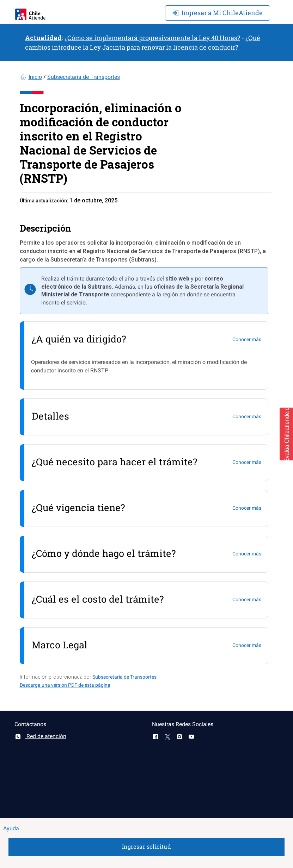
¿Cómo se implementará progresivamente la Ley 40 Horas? (152, 38)
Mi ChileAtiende (218, 13)
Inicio (35, 77)
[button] (286, 434)
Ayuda (11, 828)
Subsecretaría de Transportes (84, 77)
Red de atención (40, 736)
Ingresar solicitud (146, 846)
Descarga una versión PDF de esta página (65, 685)
